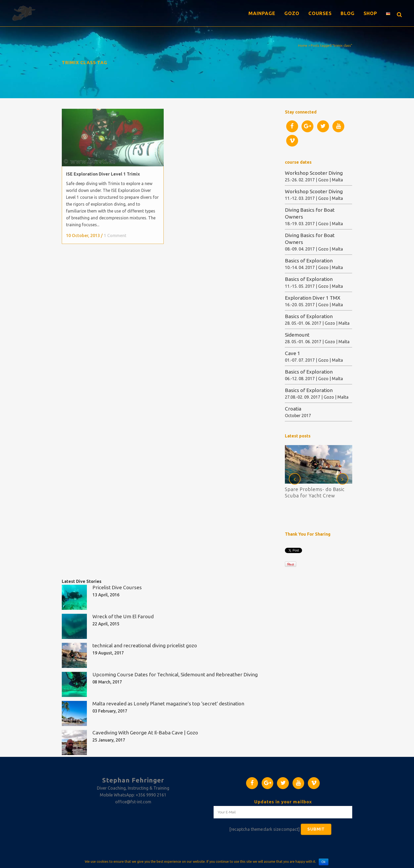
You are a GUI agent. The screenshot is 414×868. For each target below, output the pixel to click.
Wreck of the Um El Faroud (123, 616)
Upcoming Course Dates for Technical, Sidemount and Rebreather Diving (175, 674)
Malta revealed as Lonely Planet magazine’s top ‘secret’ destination (168, 704)
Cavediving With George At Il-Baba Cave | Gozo (145, 733)
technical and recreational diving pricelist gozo (145, 645)
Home (303, 45)
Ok (324, 862)
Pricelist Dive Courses (117, 587)
